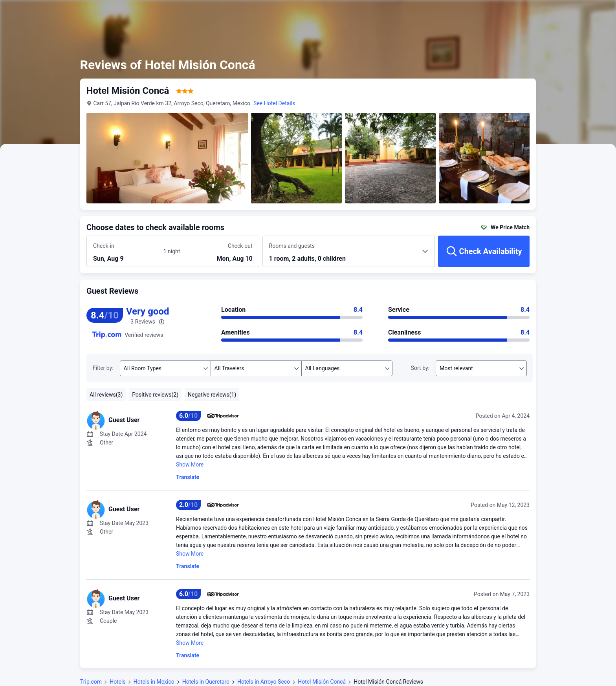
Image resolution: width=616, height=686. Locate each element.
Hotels (118, 682)
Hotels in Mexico (154, 682)
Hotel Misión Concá (322, 682)
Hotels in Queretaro (206, 682)
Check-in (104, 246)
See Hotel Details (275, 103)
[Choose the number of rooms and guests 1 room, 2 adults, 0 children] (349, 255)
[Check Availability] (484, 251)
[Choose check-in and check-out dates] (126, 252)
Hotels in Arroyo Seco (264, 682)
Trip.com (91, 682)
